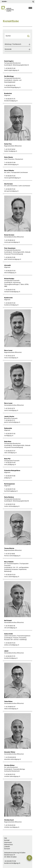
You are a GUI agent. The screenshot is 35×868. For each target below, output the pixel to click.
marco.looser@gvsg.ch (11, 358)
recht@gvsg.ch (9, 436)
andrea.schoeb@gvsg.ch (12, 645)
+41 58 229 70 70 (10, 99)
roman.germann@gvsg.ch (12, 242)
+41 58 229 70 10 (10, 775)
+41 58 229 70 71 (10, 420)
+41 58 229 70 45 (10, 86)
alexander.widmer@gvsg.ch (13, 759)
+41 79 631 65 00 (10, 825)
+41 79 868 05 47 (10, 707)
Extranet (7, 849)
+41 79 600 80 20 (11, 757)
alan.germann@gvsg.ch (11, 191)
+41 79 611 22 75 (10, 356)
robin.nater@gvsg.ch (10, 453)
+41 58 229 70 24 (10, 176)
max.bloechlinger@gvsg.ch (12, 87)
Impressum (8, 842)
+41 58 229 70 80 (10, 476)
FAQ (6, 838)
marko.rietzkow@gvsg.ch (12, 506)
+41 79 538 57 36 (10, 626)
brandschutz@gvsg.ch (11, 101)
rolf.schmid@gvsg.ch (11, 628)
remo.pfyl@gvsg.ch (10, 465)
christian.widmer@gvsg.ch (12, 776)
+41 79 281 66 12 (10, 240)
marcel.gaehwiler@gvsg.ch (12, 178)
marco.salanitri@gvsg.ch (12, 577)
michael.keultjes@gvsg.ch (12, 292)
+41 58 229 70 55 (10, 290)
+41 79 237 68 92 (10, 149)
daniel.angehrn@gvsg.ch (12, 70)
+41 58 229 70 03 (10, 575)
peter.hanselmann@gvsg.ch (13, 259)
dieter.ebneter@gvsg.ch (11, 165)
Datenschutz (8, 845)
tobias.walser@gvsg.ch (11, 709)
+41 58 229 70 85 (10, 258)
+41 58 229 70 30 (10, 303)
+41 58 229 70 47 (10, 451)
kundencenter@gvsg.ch (11, 305)
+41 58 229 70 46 (10, 68)
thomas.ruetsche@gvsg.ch (12, 556)
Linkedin (7, 847)
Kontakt (7, 840)
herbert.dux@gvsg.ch (11, 151)
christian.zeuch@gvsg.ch (12, 827)
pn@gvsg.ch (8, 478)
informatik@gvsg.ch (10, 273)
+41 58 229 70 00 (10, 271)
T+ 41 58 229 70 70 (10, 656)
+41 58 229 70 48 (10, 163)
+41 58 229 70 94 (10, 463)
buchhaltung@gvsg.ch (11, 491)
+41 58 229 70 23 (10, 643)
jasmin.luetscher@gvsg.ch (12, 422)
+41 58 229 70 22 (10, 189)
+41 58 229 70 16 (10, 504)
